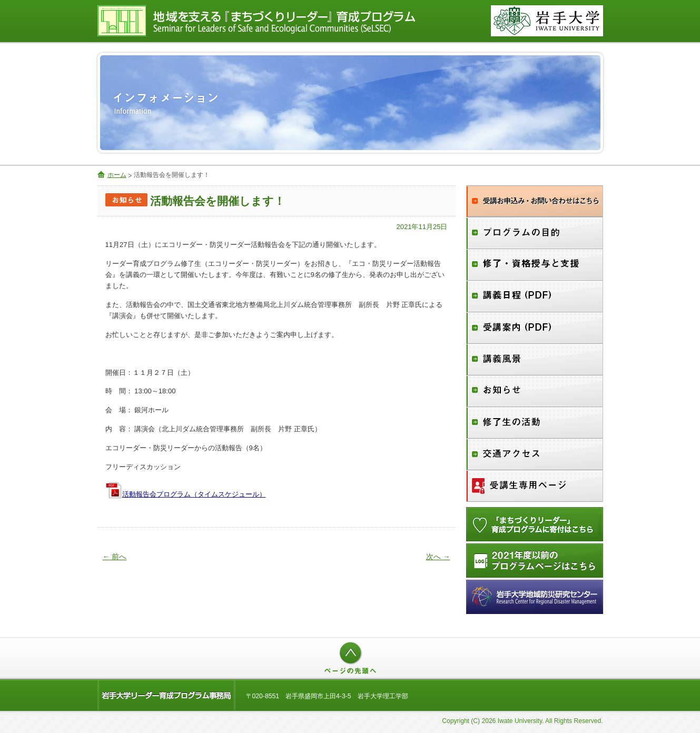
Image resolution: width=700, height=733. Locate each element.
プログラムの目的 (535, 233)
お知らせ (535, 391)
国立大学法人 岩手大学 (547, 21)
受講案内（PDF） (535, 328)
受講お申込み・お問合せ (535, 201)
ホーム (117, 175)
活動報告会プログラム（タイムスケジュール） (194, 494)
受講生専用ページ (535, 486)
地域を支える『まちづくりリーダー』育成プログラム (284, 21)
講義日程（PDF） (535, 296)
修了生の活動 (535, 423)
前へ (115, 557)
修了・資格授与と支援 (535, 265)
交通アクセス (535, 454)
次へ (438, 557)
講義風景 (535, 360)
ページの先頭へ (350, 658)
